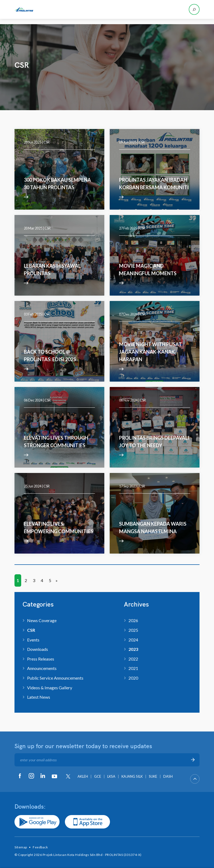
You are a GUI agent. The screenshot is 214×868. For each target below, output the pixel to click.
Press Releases (41, 659)
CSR (47, 142)
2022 (133, 659)
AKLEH (83, 776)
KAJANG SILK (132, 776)
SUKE (153, 776)
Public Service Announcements (55, 678)
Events (33, 640)
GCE (98, 776)
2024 (133, 640)
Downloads (38, 649)
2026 (133, 620)
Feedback (40, 847)
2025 (133, 630)
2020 (133, 678)
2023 (133, 649)
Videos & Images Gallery (50, 688)
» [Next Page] (57, 580)
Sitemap (21, 847)
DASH (168, 776)
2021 (133, 668)
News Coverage (42, 620)
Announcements (42, 668)
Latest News (39, 697)
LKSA (111, 776)
